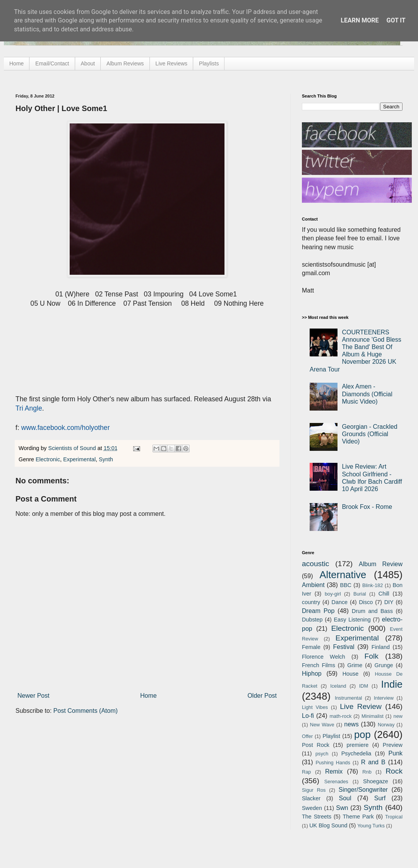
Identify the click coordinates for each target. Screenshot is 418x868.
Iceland (338, 686)
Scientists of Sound (73, 448)
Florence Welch (324, 657)
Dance (339, 602)
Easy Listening (352, 620)
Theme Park (358, 817)
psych (322, 754)
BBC (346, 585)
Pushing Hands (333, 763)
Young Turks (371, 826)
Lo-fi (308, 716)
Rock (394, 771)
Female (311, 647)
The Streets (317, 817)
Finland (381, 647)
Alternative (343, 575)
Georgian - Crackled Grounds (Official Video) (369, 434)
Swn (342, 808)
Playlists (209, 63)
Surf (380, 798)
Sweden (312, 808)
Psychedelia (356, 753)
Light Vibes (315, 707)
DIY (389, 602)
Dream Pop (318, 611)
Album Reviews (125, 63)
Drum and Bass (372, 611)
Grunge (384, 665)
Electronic (48, 459)
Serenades (336, 782)
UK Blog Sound (328, 825)
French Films (319, 665)
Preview (393, 745)
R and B (373, 762)
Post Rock (316, 745)
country (311, 602)
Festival (343, 647)
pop (362, 734)
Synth (106, 459)
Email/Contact (52, 63)
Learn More (360, 20)
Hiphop (312, 674)
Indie (392, 684)
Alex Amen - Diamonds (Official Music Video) (367, 394)
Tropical (394, 817)
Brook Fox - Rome (367, 507)
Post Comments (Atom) (86, 711)
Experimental (79, 459)
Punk (396, 753)
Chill (384, 594)
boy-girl (333, 594)
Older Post (262, 696)
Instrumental (348, 698)
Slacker (311, 798)
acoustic (315, 564)
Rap (306, 772)
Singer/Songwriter (363, 790)
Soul (345, 798)
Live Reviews (171, 63)
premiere (358, 745)
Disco (366, 602)
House (351, 674)
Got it (396, 20)
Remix (334, 771)
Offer (307, 736)
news (351, 724)
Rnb (367, 772)
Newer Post (33, 696)
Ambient (313, 585)
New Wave (322, 725)
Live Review (361, 706)
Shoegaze (376, 781)
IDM (364, 686)
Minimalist (373, 716)
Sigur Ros (314, 790)
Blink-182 (373, 585)
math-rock (340, 716)
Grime (355, 665)
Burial (360, 594)
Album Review (381, 564)
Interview (384, 698)
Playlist (331, 736)
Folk (372, 656)
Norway (386, 725)
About (88, 63)
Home (16, 63)
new (398, 716)
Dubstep (312, 620)
